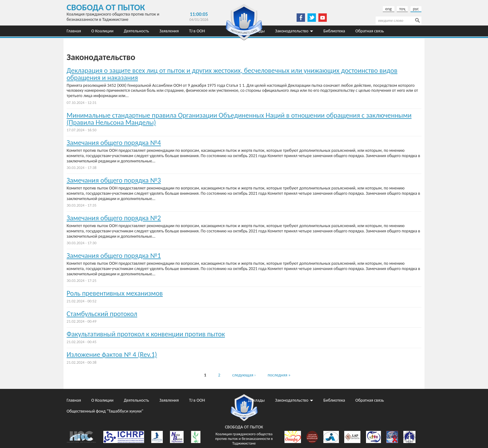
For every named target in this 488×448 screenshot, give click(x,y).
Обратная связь (370, 31)
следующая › (244, 375)
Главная (74, 31)
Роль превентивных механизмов (115, 293)
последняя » (279, 375)
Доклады (256, 400)
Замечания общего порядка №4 (114, 143)
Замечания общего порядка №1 (114, 256)
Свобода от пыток (106, 7)
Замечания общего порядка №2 (114, 218)
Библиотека (334, 31)
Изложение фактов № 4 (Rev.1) (112, 355)
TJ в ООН (197, 31)
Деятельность (136, 31)
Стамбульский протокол (102, 314)
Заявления (169, 31)
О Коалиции (102, 31)
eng (389, 9)
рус (416, 9)
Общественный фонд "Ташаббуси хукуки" (105, 42)
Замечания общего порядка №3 (114, 180)
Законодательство (292, 31)
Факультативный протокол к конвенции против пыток (146, 334)
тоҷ (402, 9)
